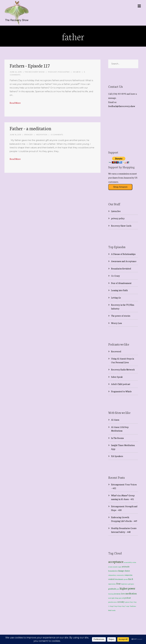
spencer (28, 135)
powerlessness (113, 602)
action (134, 562)
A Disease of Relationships (123, 254)
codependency (112, 575)
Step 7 (124, 606)
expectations (112, 584)
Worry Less (116, 323)
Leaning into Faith (119, 290)
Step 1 (132, 602)
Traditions (133, 606)
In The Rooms (117, 438)
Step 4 (116, 606)
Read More (15, 103)
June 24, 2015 (16, 72)
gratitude (112, 589)
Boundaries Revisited (121, 268)
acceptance (116, 561)
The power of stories (121, 316)
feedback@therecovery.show (122, 106)
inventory (117, 594)
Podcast (52, 72)
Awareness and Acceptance (124, 261)
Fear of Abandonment (121, 283)
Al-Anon (115, 420)
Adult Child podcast (121, 384)
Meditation (42, 135)
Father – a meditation (30, 128)
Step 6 (120, 606)
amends (115, 567)
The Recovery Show (35, 72)
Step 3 (112, 606)
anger (120, 567)
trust (110, 610)
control (111, 579)
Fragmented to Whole (121, 391)
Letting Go (116, 298)
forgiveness (124, 584)
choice (127, 571)
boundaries (113, 571)
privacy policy (118, 218)
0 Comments (57, 135)
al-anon (110, 567)
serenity (121, 602)
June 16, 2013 (15, 135)
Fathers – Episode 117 (30, 65)
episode (126, 579)
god (129, 584)
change (121, 571)
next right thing (113, 598)
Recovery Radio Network (123, 369)
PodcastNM (64, 72)
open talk (121, 598)
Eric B (131, 579)
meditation (131, 593)
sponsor (127, 602)
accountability (128, 562)
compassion (128, 575)
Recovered (116, 351)
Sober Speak (117, 377)
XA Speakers (117, 456)
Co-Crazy (115, 276)
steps (128, 606)
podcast (128, 598)
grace (132, 584)
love (123, 594)
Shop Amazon (120, 187)
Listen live (116, 211)
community (120, 575)
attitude (126, 566)
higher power (127, 588)
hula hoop (111, 594)
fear (118, 583)
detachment (119, 579)
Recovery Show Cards (121, 226)
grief (118, 589)
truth (114, 610)
